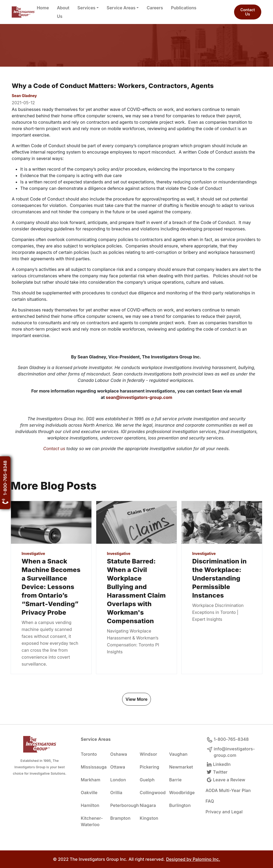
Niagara (148, 805)
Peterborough (122, 805)
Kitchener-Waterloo (92, 821)
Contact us (54, 449)
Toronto (89, 754)
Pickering (149, 767)
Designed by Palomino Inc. (193, 859)
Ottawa (118, 767)
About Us (63, 12)
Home (43, 8)
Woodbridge (181, 793)
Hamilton (90, 805)
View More (136, 699)
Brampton (121, 818)
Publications (184, 8)
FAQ (210, 801)
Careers (155, 8)
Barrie (176, 780)
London (118, 780)
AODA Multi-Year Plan (228, 790)
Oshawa (119, 754)
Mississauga (92, 767)
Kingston (149, 818)
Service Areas (121, 8)
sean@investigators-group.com (139, 397)
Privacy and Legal (224, 812)
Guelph (147, 780)
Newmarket (181, 767)
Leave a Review (225, 780)
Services (86, 8)
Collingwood (151, 793)
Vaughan (178, 754)
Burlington (180, 805)
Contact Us (248, 12)
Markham (91, 780)
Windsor (148, 754)
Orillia (116, 793)
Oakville (89, 793)
